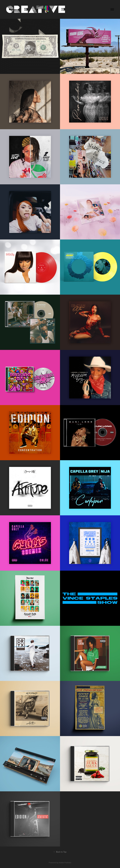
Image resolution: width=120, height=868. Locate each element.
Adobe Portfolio (65, 863)
